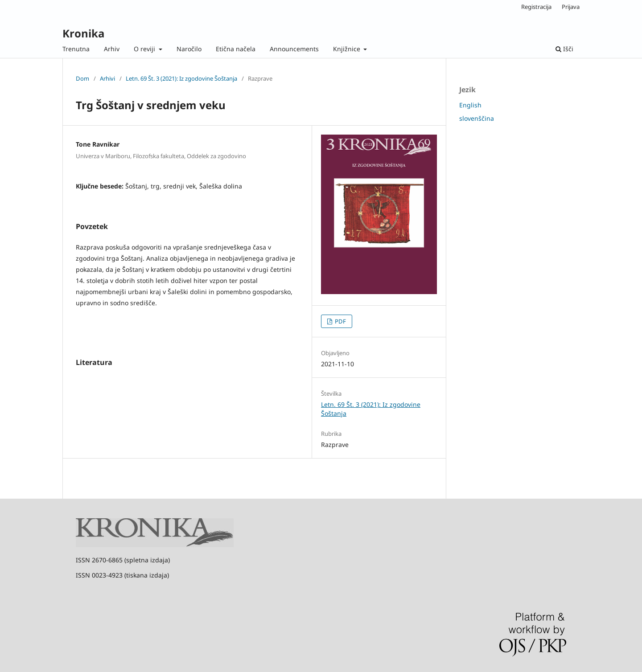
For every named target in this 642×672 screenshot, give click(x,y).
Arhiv (112, 49)
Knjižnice (348, 49)
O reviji (145, 49)
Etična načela (236, 49)
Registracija (536, 7)
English (470, 105)
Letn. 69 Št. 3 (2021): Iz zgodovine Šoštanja (181, 78)
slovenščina (477, 118)
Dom (82, 78)
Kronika (83, 33)
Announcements (294, 49)
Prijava (571, 7)
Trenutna (76, 49)
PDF (340, 321)
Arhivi (107, 78)
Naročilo (189, 49)
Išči (564, 49)
